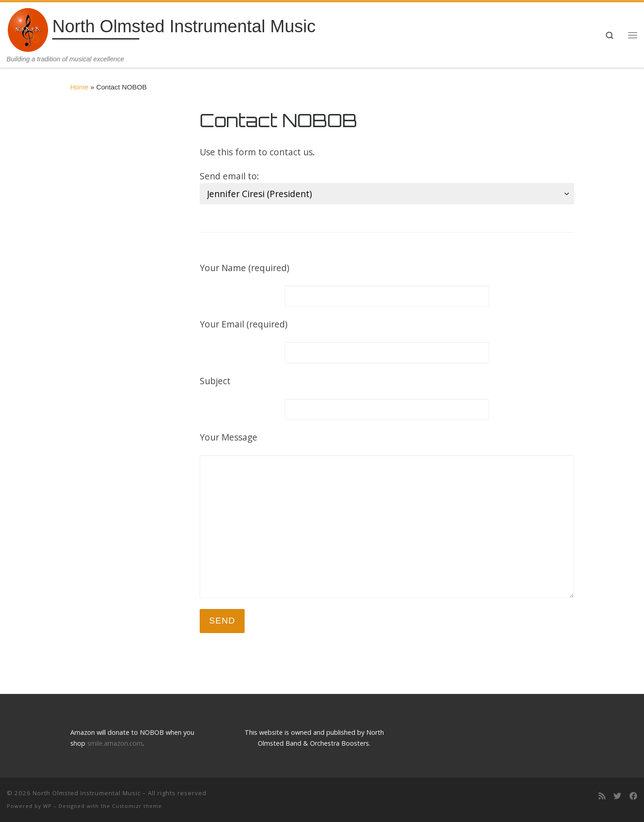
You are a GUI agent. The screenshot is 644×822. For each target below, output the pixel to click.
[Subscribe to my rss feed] (602, 796)
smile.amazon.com (115, 743)
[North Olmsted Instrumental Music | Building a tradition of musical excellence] (28, 28)
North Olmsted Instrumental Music (87, 793)
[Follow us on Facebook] (633, 796)
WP (47, 806)
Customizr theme (137, 806)
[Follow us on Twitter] (617, 796)
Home (80, 87)
